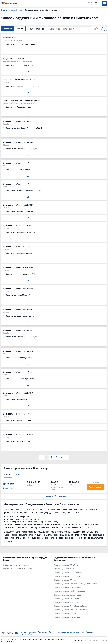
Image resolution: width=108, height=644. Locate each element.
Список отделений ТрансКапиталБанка (70, 606)
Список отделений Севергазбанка (68, 617)
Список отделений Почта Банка (67, 614)
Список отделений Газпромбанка (68, 573)
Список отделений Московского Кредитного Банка (75, 584)
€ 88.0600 (95, 5)
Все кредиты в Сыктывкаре (54, 496)
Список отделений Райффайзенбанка (70, 591)
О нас (24, 632)
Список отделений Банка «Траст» (68, 595)
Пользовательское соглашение (69, 632)
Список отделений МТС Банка (67, 602)
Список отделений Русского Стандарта (70, 610)
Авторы (89, 632)
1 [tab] (54, 625)
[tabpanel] (27, 564)
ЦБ (89, 2)
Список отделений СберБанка (67, 565)
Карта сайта (26, 634)
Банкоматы (19, 29)
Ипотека (20, 474)
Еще (27, 51)
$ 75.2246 (95, 2)
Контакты (42, 632)
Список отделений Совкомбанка (68, 587)
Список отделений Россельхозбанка (69, 576)
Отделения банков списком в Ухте (17, 569)
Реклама (32, 632)
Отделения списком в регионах (16, 565)
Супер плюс (8, 488)
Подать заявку (95, 487)
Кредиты (8, 474)
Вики (51, 632)
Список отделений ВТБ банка (66, 569)
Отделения (7, 29)
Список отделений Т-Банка (65, 580)
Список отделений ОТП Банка (66, 599)
